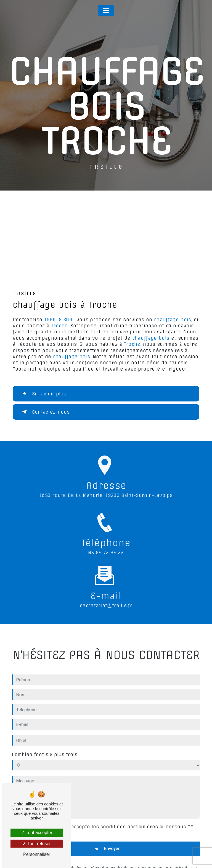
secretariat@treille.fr (106, 601)
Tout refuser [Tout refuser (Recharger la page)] (37, 844)
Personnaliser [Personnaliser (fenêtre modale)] (37, 854)
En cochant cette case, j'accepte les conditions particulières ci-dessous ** (103, 821)
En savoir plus (43, 394)
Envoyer (112, 843)
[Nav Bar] (106, 10)
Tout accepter (37, 833)
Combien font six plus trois (45, 749)
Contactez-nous (45, 412)
